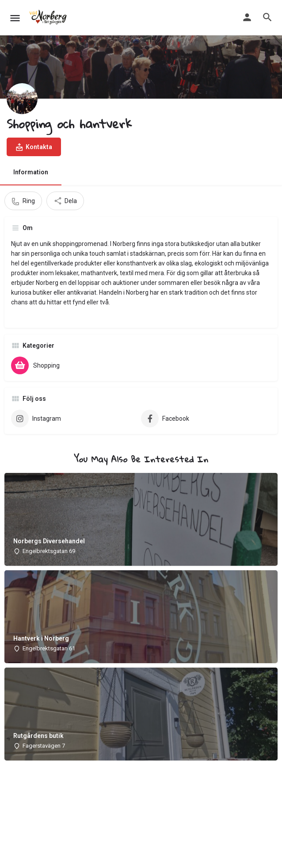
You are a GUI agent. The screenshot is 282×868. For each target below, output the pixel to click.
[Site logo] (49, 18)
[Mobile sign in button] (247, 17)
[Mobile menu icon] (15, 18)
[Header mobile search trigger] (267, 17)
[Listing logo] (22, 99)
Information (31, 172)
